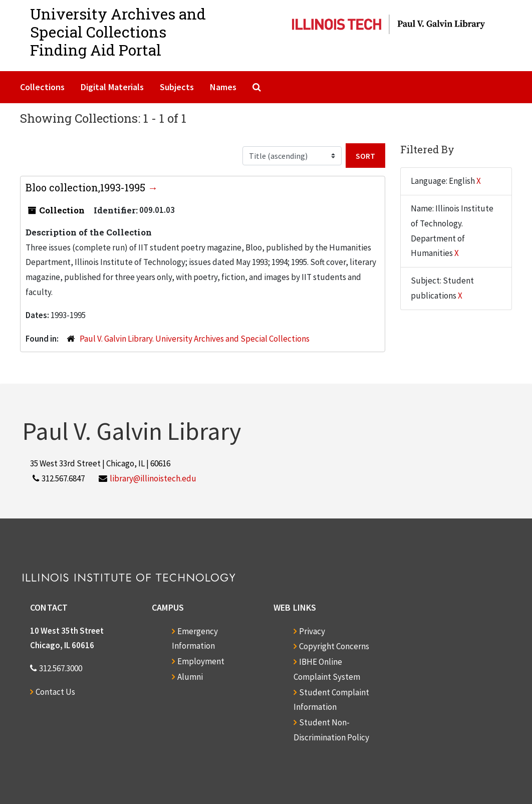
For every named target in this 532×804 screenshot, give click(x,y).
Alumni (190, 677)
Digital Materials (112, 87)
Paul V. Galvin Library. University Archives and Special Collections (195, 339)
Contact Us (55, 692)
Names (223, 87)
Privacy (312, 631)
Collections (42, 87)
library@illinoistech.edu (153, 478)
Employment (201, 661)
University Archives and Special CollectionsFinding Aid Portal (118, 32)
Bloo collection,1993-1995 (87, 187)
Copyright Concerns (334, 646)
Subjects (177, 87)
